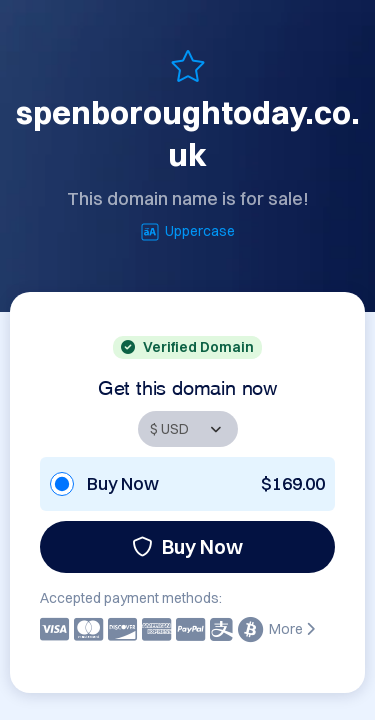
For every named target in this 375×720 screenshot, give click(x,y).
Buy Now (187, 546)
